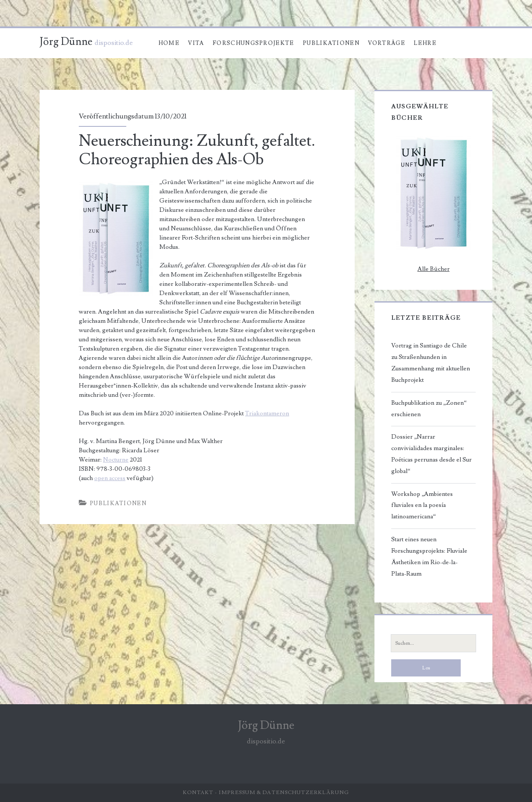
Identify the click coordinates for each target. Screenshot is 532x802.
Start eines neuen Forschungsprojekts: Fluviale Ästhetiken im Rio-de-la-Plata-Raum (429, 557)
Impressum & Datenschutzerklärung (284, 793)
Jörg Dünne (66, 42)
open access (110, 478)
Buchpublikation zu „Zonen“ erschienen (429, 409)
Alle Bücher (434, 269)
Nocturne (116, 460)
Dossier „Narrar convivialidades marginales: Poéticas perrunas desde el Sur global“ (431, 454)
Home (169, 43)
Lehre (425, 43)
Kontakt (198, 793)
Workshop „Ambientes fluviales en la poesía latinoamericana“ (422, 506)
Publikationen (331, 43)
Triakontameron (267, 414)
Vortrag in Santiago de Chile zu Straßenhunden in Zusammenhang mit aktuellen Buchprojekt (431, 363)
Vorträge (386, 43)
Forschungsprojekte (253, 43)
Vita (196, 43)
